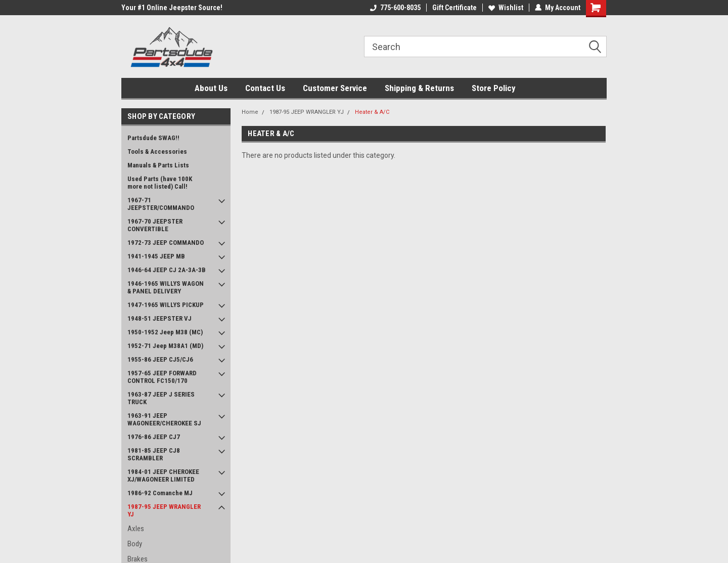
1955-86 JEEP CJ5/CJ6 (160, 359)
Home (250, 112)
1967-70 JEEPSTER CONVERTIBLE (155, 225)
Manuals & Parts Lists (158, 165)
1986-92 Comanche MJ (160, 493)
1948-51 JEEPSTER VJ (160, 318)
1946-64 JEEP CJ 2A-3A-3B (167, 270)
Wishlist (506, 8)
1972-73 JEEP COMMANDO (166, 243)
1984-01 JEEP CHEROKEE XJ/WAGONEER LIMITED (163, 475)
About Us (211, 88)
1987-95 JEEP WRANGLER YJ (164, 510)
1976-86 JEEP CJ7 (154, 437)
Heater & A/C (372, 112)
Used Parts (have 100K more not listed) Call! (160, 183)
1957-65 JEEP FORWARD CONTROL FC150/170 (162, 377)
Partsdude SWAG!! (153, 138)
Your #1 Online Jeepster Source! (172, 8)
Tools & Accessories (157, 151)
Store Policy (494, 88)
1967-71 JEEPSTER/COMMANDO (161, 204)
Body (135, 544)
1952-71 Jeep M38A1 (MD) (165, 346)
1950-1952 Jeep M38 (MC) (165, 332)
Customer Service (335, 88)
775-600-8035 (395, 8)
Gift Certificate (454, 8)
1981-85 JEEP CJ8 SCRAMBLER (154, 454)
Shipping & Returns (419, 88)
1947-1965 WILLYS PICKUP (166, 305)
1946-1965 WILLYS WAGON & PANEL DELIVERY (166, 287)
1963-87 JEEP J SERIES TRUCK (161, 398)
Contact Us (265, 88)
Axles (136, 529)
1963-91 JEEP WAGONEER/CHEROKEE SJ (164, 419)
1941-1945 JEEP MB (156, 256)
